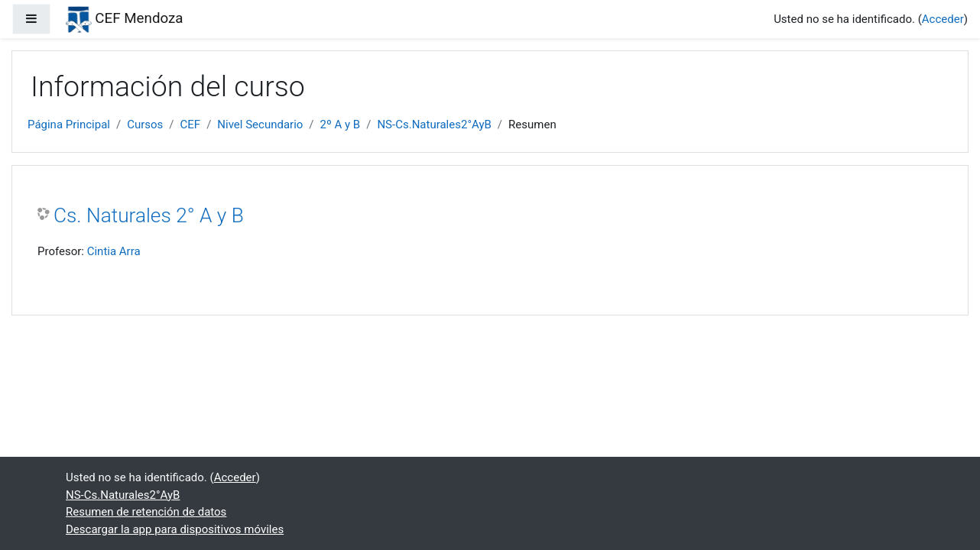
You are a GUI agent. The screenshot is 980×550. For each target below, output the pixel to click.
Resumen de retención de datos (146, 512)
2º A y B (341, 125)
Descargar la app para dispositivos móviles (175, 529)
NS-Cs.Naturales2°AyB (434, 125)
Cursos (145, 125)
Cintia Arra (114, 251)
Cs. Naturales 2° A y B (149, 215)
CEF (191, 125)
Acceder (943, 19)
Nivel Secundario (260, 125)
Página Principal (69, 125)
